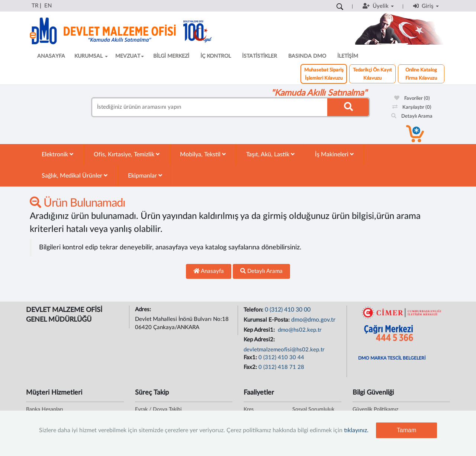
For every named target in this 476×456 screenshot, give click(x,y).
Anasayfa (209, 271)
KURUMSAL (91, 56)
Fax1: (251, 358)
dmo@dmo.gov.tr (313, 320)
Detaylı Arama (412, 116)
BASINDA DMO (307, 56)
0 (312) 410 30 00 (288, 310)
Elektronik (57, 154)
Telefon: (254, 310)
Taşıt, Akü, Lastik (270, 154)
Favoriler (412, 98)
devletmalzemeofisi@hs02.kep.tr (284, 350)
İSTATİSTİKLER (260, 56)
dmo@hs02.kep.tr (299, 330)
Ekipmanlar (145, 176)
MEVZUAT (130, 56)
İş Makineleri (334, 154)
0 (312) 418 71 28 (281, 367)
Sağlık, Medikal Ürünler (75, 176)
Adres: (144, 310)
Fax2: (251, 367)
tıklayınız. (356, 430)
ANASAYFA (51, 56)
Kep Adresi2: (260, 340)
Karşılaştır (412, 107)
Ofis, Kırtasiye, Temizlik (127, 154)
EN (48, 6)
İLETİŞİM (348, 56)
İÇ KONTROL (216, 56)
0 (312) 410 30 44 (281, 358)
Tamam (406, 430)
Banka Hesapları (44, 409)
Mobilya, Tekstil (203, 154)
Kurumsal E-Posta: (267, 320)
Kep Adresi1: (260, 330)
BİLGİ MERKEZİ (171, 56)
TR (35, 6)
